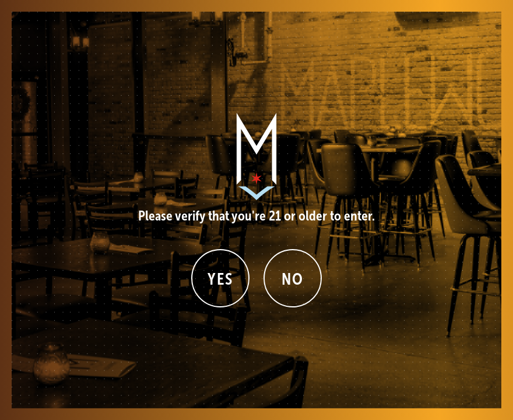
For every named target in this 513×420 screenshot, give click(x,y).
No (293, 279)
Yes (220, 279)
